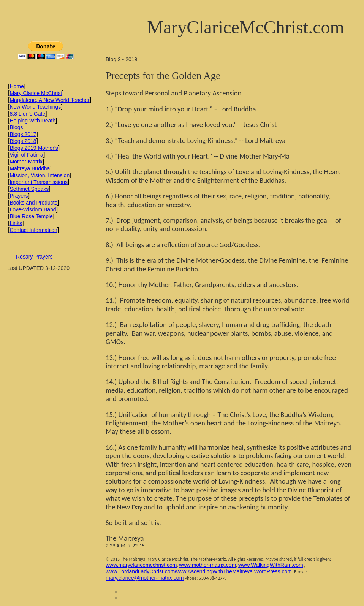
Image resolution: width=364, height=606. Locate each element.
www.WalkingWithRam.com (271, 565)
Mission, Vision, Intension (40, 175)
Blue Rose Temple (31, 216)
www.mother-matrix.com (207, 565)
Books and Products (33, 203)
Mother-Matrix (26, 162)
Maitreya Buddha (30, 168)
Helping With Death (32, 121)
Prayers (19, 196)
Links (16, 223)
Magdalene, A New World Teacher (49, 100)
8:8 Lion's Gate (27, 114)
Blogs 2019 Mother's (34, 148)
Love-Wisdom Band (33, 209)
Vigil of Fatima (26, 155)
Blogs (16, 127)
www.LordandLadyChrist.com (140, 571)
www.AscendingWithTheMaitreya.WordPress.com (233, 571)
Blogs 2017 (23, 134)
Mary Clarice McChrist (36, 93)
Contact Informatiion (33, 230)
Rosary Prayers (34, 257)
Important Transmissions (39, 182)
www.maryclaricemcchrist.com (141, 565)
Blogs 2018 (23, 141)
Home (17, 86)
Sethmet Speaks (29, 189)
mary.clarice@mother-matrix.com (145, 578)
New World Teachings (35, 107)
